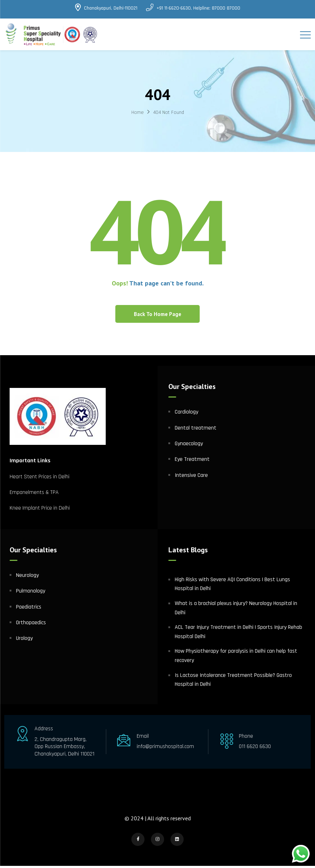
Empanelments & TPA (35, 495)
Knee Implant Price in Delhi (40, 511)
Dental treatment (196, 430)
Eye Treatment (192, 462)
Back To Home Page (157, 316)
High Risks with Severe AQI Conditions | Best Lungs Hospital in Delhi (232, 586)
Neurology (27, 577)
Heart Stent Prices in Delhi (40, 479)
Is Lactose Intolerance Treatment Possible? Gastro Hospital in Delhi (233, 682)
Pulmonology (31, 593)
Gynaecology (189, 446)
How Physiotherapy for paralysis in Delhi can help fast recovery (236, 658)
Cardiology (187, 414)
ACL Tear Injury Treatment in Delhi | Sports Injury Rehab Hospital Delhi (238, 634)
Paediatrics (29, 609)
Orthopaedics (31, 625)
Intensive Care (191, 477)
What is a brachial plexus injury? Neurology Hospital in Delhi (236, 610)
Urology (24, 641)
